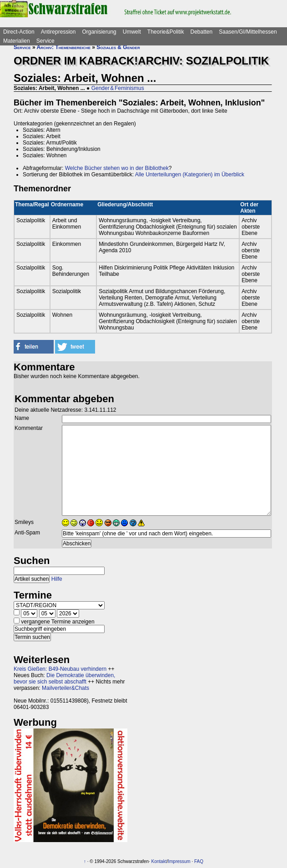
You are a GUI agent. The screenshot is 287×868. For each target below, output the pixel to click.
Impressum (179, 861)
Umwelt (132, 32)
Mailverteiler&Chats (65, 688)
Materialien (17, 41)
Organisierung (99, 32)
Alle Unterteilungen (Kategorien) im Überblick (190, 175)
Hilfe (57, 579)
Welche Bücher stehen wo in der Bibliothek (117, 168)
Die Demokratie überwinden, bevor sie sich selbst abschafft (64, 678)
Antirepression (58, 32)
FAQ (199, 861)
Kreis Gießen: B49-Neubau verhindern (60, 669)
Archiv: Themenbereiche (64, 47)
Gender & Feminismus (118, 88)
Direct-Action (19, 32)
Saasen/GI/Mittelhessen (248, 32)
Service (45, 41)
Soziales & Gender (118, 47)
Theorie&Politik (166, 32)
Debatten (202, 32)
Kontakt (159, 861)
